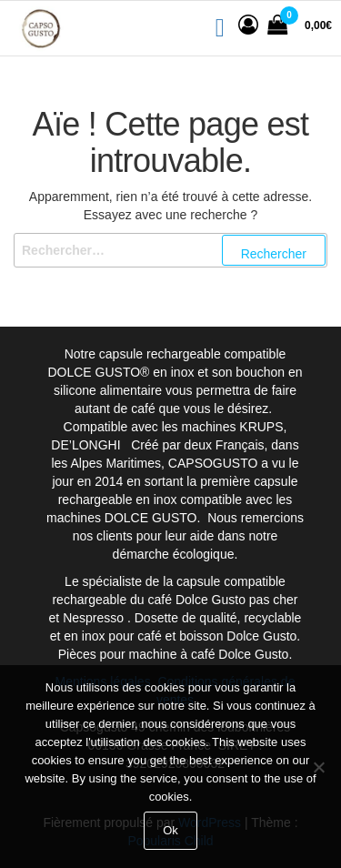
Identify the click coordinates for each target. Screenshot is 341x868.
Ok (170, 830)
